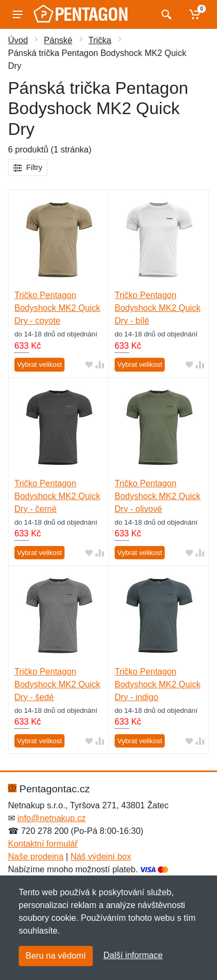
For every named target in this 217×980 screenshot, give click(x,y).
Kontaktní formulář (43, 844)
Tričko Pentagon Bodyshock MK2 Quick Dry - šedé (57, 684)
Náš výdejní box (101, 857)
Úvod (18, 40)
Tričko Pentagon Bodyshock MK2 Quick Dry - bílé (158, 308)
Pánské (58, 40)
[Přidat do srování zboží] (100, 365)
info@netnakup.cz (51, 818)
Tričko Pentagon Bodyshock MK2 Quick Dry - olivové (158, 496)
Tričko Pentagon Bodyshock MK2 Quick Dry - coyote (57, 308)
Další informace (133, 955)
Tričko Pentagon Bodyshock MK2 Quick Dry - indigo (158, 684)
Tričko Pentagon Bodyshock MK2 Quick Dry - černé (57, 496)
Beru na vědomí (56, 956)
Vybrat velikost (39, 364)
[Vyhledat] (165, 14)
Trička (100, 40)
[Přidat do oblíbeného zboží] (89, 365)
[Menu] (18, 14)
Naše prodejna (36, 857)
